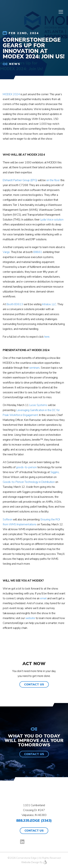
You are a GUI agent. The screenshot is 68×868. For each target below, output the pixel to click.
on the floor (53, 180)
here (47, 337)
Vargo (6, 252)
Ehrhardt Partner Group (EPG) (20, 180)
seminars (34, 368)
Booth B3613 (15, 304)
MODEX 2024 (11, 94)
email (43, 598)
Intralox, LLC (49, 304)
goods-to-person (26, 467)
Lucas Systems (38, 405)
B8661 (38, 252)
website (30, 618)
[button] (34, 684)
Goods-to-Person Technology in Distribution (29, 482)
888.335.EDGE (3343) (34, 821)
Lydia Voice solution (52, 220)
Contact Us (34, 831)
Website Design (30, 862)
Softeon (8, 519)
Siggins (55, 472)
